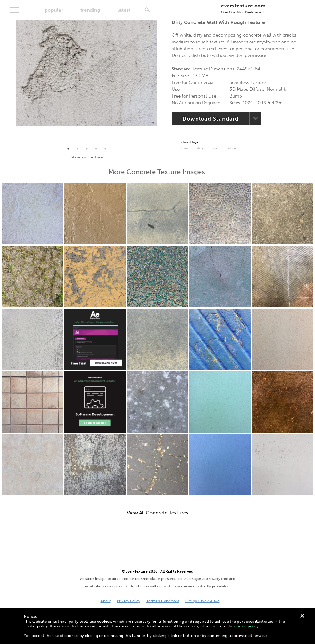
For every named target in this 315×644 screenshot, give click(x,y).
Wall (216, 148)
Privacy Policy (129, 601)
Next (162, 82)
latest (124, 10)
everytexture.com (243, 8)
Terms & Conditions (163, 601)
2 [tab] (78, 149)
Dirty (200, 148)
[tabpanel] (87, 73)
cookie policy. (247, 626)
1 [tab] (68, 149)
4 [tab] (96, 149)
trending (90, 10)
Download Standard (211, 119)
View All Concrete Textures (157, 513)
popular (54, 10)
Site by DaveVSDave (203, 601)
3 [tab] (87, 149)
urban (184, 148)
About (106, 601)
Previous (11, 82)
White (232, 148)
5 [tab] (105, 149)
